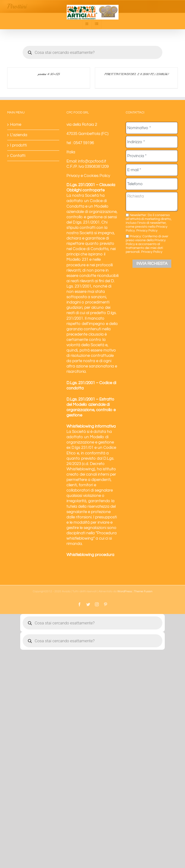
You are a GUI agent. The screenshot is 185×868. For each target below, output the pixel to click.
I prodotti (18, 145)
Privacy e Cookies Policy (88, 176)
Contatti (18, 156)
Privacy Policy (147, 230)
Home (16, 125)
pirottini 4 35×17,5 (49, 74)
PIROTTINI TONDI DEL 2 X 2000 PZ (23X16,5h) (136, 74)
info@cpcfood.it (92, 161)
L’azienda (19, 135)
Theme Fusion (143, 591)
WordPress (125, 591)
